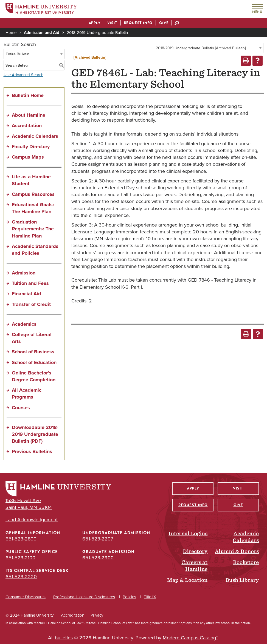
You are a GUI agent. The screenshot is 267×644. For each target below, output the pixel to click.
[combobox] (209, 48)
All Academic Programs (27, 393)
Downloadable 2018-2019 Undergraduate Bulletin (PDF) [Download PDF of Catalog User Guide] (35, 434)
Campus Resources (33, 194)
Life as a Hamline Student (31, 180)
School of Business (33, 352)
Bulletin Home (28, 95)
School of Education (34, 362)
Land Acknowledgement (32, 520)
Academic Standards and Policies (35, 250)
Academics (24, 324)
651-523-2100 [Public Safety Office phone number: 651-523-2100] (20, 558)
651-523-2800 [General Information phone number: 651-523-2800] (21, 539)
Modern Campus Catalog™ (190, 638)
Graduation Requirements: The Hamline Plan (33, 229)
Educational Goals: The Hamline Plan (33, 208)
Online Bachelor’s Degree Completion (34, 376)
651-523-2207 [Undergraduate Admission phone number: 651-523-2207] (98, 539)
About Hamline (29, 115)
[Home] (41, 9)
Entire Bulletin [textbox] (18, 54)
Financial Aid (26, 294)
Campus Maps (28, 157)
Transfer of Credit (31, 304)
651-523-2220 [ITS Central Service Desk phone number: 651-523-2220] (21, 577)
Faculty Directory (31, 147)
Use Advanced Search (23, 75)
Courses (21, 408)
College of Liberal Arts (32, 338)
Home (11, 33)
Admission (24, 273)
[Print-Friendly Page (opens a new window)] (246, 61)
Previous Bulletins (32, 451)
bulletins (64, 638)
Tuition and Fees (30, 283)
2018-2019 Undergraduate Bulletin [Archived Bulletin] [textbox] (201, 48)
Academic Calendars (35, 136)
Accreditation (27, 125)
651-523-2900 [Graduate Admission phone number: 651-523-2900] (98, 558)
